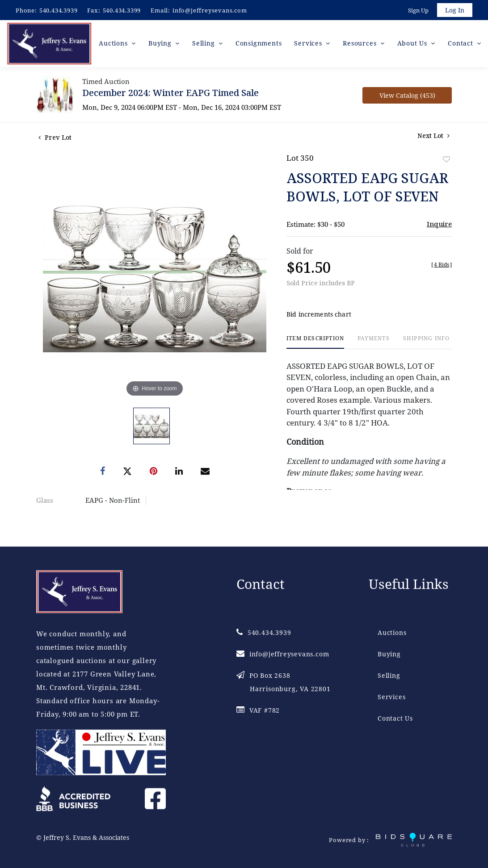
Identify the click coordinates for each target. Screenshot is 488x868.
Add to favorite (446, 161)
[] (442, 266)
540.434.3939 (59, 10)
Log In (454, 10)
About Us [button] (413, 44)
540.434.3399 (122, 10)
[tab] (315, 344)
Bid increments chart (319, 316)
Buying (389, 654)
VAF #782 (258, 711)
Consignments (259, 44)
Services (391, 697)
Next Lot (433, 137)
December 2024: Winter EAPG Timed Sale (170, 94)
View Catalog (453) (407, 97)
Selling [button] (205, 44)
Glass (45, 501)
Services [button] (310, 44)
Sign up (417, 11)
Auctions (392, 633)
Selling (389, 676)
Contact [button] (461, 44)
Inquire (439, 225)
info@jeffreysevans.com (210, 10)
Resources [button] (361, 44)
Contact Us (395, 719)
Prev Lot (55, 139)
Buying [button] (162, 44)
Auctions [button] (116, 44)
